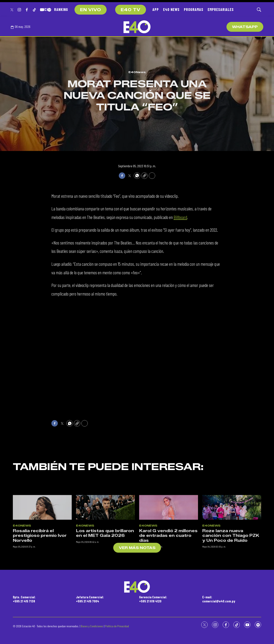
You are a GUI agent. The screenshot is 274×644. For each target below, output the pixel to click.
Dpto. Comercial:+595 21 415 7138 (24, 599)
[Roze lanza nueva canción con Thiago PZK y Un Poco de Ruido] (232, 552)
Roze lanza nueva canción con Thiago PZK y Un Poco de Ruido (231, 580)
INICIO (45, 9)
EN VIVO (91, 10)
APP (156, 9)
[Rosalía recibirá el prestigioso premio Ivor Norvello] (42, 552)
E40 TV (131, 10)
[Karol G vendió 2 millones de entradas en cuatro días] (169, 552)
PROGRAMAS (194, 9)
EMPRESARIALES (221, 9)
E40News (137, 72)
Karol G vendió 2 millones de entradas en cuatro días (168, 580)
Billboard (180, 217)
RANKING (61, 9)
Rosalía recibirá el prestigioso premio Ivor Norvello (40, 580)
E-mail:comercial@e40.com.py (219, 599)
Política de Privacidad (117, 626)
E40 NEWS (171, 9)
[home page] (137, 27)
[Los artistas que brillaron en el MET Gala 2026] (105, 552)
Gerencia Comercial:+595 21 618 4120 (153, 599)
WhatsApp (245, 27)
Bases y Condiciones (92, 626)
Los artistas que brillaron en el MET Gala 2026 (105, 578)
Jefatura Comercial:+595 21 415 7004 (90, 599)
